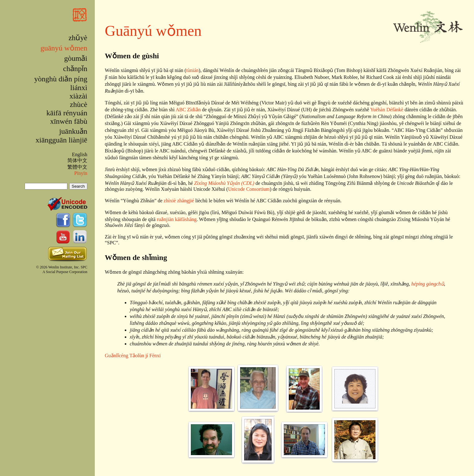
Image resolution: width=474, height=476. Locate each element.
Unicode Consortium (249, 189)
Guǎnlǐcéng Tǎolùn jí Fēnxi (133, 356)
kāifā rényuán (67, 113)
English (80, 154)
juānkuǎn (73, 131)
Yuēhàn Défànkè (387, 110)
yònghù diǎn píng (61, 79)
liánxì (79, 88)
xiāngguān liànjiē (61, 140)
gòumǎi (76, 58)
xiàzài (78, 96)
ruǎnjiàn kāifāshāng (177, 219)
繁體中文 (77, 167)
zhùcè (79, 104)
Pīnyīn (81, 173)
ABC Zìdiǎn (188, 110)
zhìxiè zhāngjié (179, 201)
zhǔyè (78, 38)
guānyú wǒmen (64, 48)
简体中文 (77, 160)
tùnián (192, 70)
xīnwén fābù (69, 121)
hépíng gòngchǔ (428, 284)
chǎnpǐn (75, 69)
